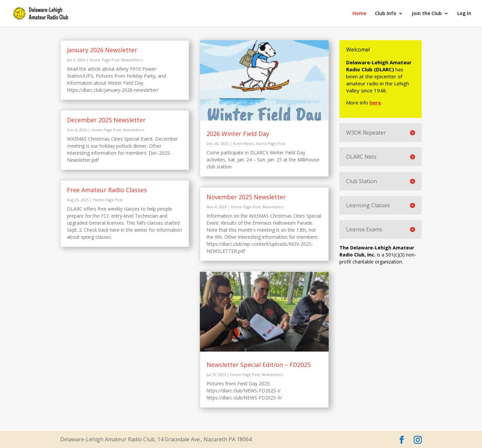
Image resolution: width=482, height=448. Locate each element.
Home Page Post (104, 60)
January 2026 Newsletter (102, 50)
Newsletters (132, 60)
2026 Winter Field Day (238, 134)
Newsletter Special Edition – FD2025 (259, 365)
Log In (464, 14)
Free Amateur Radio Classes (107, 190)
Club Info (386, 14)
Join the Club (427, 14)
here (376, 102)
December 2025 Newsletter (106, 120)
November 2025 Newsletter (246, 197)
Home (359, 14)
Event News (243, 143)
